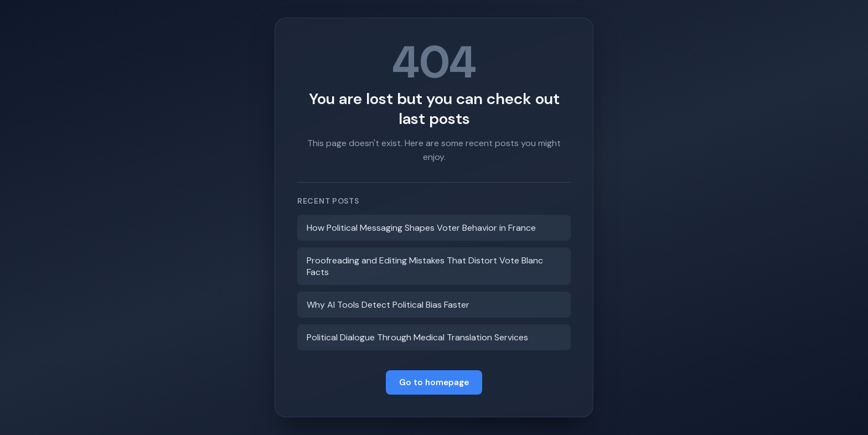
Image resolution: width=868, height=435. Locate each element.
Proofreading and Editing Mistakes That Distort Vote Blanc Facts (425, 266)
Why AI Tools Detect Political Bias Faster (388, 305)
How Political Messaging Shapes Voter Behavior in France (421, 228)
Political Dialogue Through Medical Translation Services (417, 337)
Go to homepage (434, 382)
